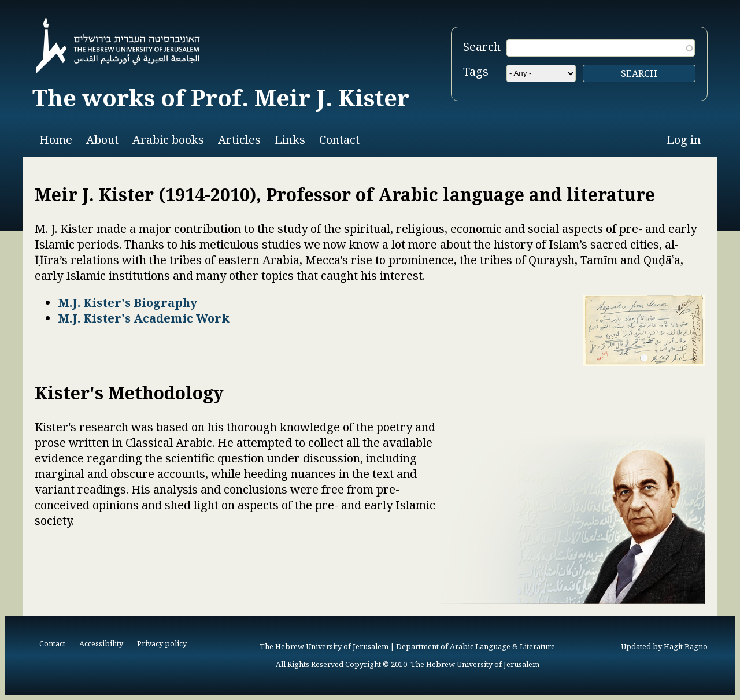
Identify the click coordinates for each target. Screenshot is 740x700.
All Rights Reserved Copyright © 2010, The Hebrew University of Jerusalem (408, 664)
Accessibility (101, 643)
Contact (339, 140)
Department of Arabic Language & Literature (476, 646)
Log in (684, 140)
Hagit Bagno (686, 646)
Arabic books (168, 140)
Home (56, 140)
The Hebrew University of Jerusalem (324, 646)
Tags (476, 71)
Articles (239, 140)
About (102, 140)
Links (290, 140)
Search (482, 47)
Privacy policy (162, 643)
